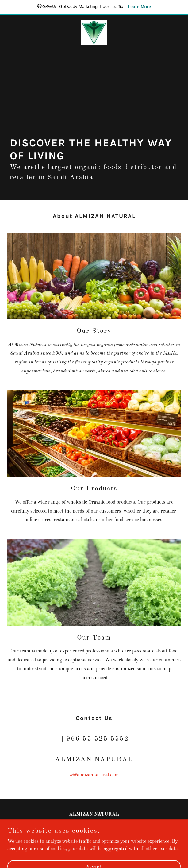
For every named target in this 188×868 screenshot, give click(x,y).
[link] (94, 33)
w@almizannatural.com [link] (94, 775)
